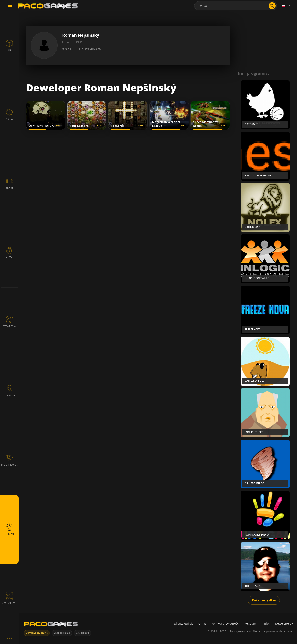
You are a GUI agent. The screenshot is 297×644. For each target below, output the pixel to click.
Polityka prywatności (225, 623)
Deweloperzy (284, 623)
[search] (272, 6)
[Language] (286, 6)
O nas (202, 623)
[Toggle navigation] (10, 7)
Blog (267, 623)
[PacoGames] (51, 625)
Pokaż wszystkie (264, 600)
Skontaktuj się (184, 623)
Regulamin (252, 623)
